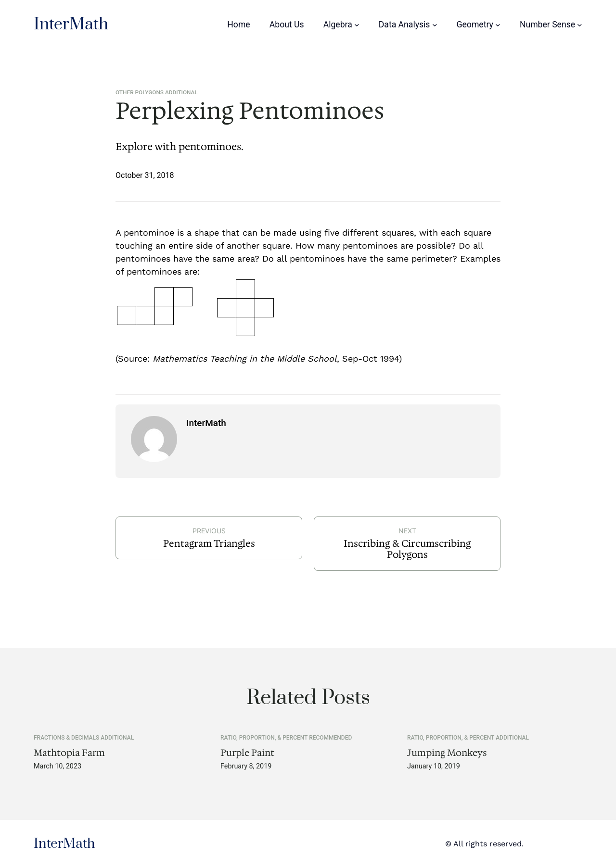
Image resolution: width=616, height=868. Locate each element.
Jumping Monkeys (447, 753)
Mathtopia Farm (69, 753)
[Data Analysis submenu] (435, 25)
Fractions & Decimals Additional (84, 738)
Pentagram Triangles (209, 543)
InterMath (71, 25)
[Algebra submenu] (357, 25)
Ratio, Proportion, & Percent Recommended (286, 738)
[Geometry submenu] (498, 25)
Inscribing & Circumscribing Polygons (407, 549)
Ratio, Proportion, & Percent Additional (468, 738)
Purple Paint (247, 753)
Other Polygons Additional (157, 92)
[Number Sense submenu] (580, 25)
